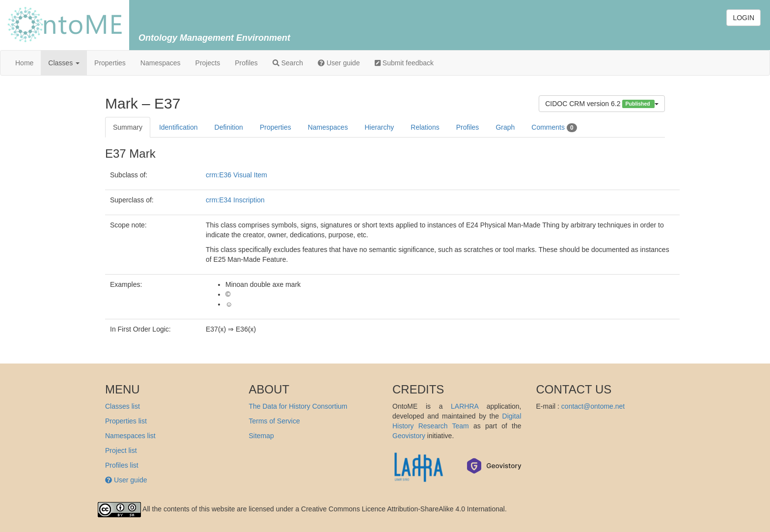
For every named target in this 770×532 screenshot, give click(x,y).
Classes (64, 63)
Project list (121, 450)
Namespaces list (130, 436)
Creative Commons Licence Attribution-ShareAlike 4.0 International (403, 509)
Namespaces (161, 63)
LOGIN (743, 18)
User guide (339, 63)
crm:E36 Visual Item (236, 175)
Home (24, 63)
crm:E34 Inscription (235, 200)
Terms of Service (275, 421)
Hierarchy (379, 127)
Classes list (123, 406)
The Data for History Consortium (298, 406)
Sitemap (261, 436)
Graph (505, 127)
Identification (179, 127)
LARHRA (465, 406)
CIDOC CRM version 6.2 (602, 104)
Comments (554, 128)
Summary (128, 127)
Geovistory (409, 436)
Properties (110, 63)
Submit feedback (404, 63)
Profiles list (122, 465)
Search (288, 63)
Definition (229, 127)
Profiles (246, 63)
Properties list (126, 421)
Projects (208, 63)
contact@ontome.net (593, 406)
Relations (425, 127)
